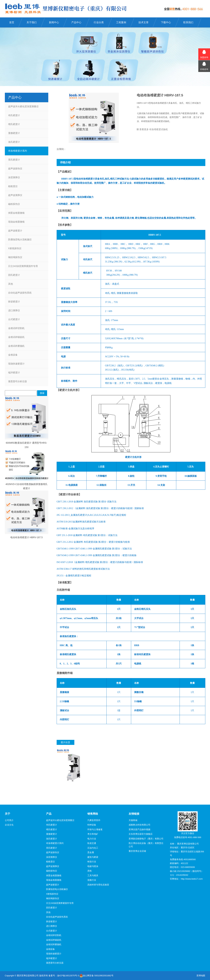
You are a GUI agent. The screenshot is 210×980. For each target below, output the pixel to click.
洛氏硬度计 (14, 142)
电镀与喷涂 (93, 866)
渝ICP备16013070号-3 (68, 976)
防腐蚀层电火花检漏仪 (20, 239)
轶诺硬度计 (14, 302)
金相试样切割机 (16, 328)
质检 (90, 871)
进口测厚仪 (14, 310)
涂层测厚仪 (14, 177)
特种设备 (92, 825)
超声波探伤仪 (15, 169)
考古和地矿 (93, 834)
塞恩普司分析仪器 (18, 381)
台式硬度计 (14, 319)
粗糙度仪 (13, 186)
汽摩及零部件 (94, 820)
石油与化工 (93, 848)
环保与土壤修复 (95, 829)
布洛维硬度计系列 (18, 151)
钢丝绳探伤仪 (15, 257)
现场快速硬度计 (16, 364)
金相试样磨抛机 (16, 346)
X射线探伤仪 (15, 248)
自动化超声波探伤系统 (20, 293)
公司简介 (9, 820)
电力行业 (92, 839)
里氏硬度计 (14, 160)
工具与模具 (93, 875)
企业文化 (9, 825)
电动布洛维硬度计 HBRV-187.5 (26, 537)
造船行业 (92, 880)
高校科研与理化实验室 (98, 885)
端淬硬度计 (14, 373)
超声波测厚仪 (15, 195)
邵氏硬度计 (14, 275)
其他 (11, 284)
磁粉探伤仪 (14, 204)
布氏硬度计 (14, 115)
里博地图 (201, 976)
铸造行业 (92, 862)
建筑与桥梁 (93, 857)
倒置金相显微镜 (16, 213)
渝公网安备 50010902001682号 (96, 976)
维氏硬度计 (14, 124)
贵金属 (91, 852)
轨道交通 (92, 843)
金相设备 (13, 355)
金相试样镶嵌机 (16, 337)
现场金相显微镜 (16, 222)
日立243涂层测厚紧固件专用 (23, 266)
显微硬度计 (14, 133)
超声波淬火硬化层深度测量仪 (23, 106)
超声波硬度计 (15, 231)
